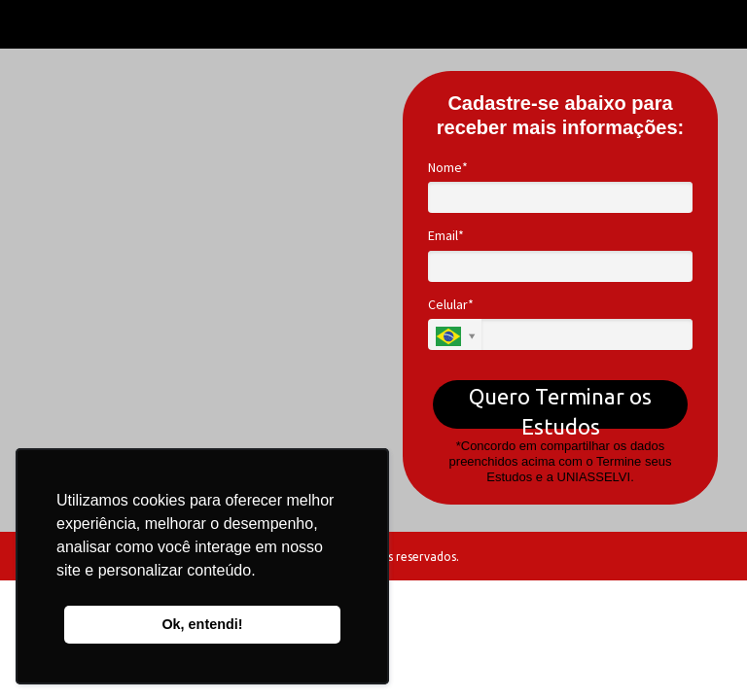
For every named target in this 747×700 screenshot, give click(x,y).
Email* (446, 236)
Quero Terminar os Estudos (560, 406)
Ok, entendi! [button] (202, 624)
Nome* (448, 168)
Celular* (451, 305)
